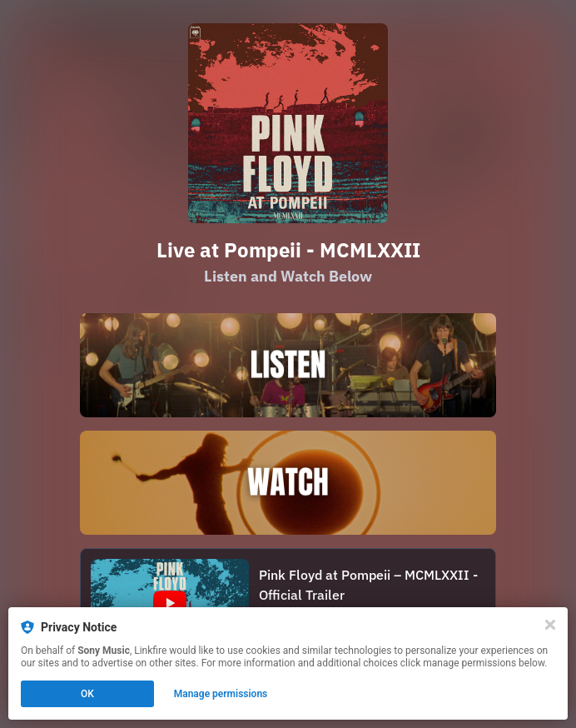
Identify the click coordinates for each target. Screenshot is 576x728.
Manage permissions (221, 694)
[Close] (550, 625)
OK (87, 694)
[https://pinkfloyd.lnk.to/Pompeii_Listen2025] (288, 365)
